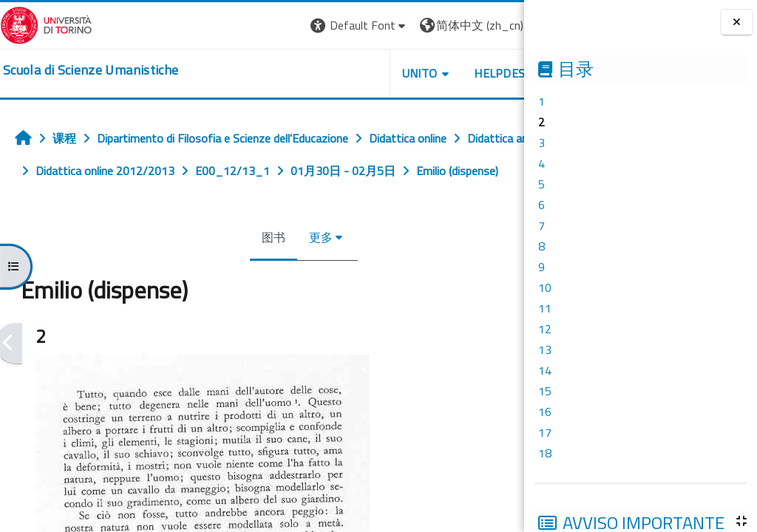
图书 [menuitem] (244, 270)
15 (545, 391)
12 (545, 329)
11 (545, 308)
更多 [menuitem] (291, 270)
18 (545, 453)
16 (545, 412)
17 (545, 432)
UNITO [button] (360, 73)
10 (545, 287)
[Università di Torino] (46, 24)
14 (545, 370)
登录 (510, 25)
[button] (301, 25)
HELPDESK (444, 73)
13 (545, 349)
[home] (91, 70)
